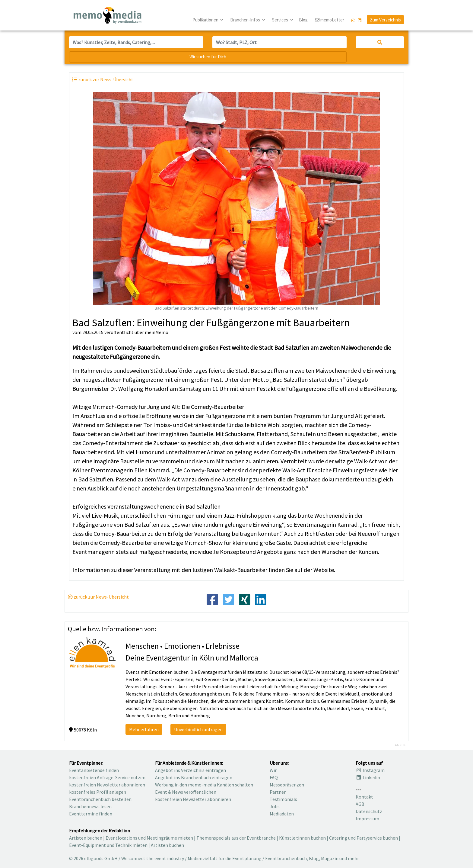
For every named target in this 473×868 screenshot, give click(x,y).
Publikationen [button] (206, 20)
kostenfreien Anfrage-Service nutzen (107, 777)
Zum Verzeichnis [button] (385, 20)
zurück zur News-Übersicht (98, 597)
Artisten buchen (86, 838)
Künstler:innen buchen (302, 838)
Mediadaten (282, 814)
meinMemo (157, 332)
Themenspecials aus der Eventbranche (236, 838)
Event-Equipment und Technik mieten (108, 845)
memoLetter (330, 20)
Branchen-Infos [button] (246, 20)
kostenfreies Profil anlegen (98, 792)
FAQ (274, 777)
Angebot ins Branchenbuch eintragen (194, 777)
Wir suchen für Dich (208, 57)
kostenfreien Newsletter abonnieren (107, 785)
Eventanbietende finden (94, 770)
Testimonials (283, 799)
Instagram (370, 770)
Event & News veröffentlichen (186, 792)
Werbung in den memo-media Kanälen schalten (204, 785)
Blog (303, 20)
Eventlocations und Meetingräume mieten (149, 838)
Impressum (367, 818)
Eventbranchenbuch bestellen (100, 799)
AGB (360, 804)
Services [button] (281, 20)
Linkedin (368, 777)
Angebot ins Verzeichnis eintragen (190, 770)
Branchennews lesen (90, 806)
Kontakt (364, 797)
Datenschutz (369, 811)
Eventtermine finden (91, 814)
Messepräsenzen (287, 785)
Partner (278, 792)
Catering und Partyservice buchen (363, 838)
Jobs (275, 806)
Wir (273, 770)
